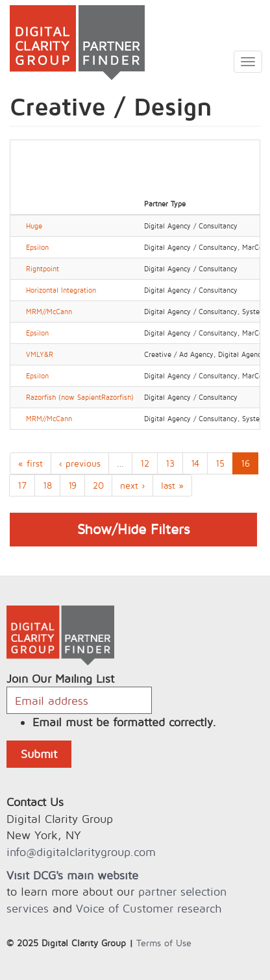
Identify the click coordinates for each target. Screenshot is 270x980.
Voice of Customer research (149, 908)
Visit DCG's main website (72, 875)
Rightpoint (43, 269)
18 (47, 485)
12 (145, 463)
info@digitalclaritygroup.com (81, 852)
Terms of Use (164, 943)
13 (170, 463)
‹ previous (80, 463)
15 (220, 463)
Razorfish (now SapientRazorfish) (80, 397)
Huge (34, 226)
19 (72, 485)
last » (172, 485)
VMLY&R (40, 354)
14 (195, 463)
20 (98, 485)
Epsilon (37, 247)
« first (31, 463)
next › (132, 485)
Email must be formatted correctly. (124, 722)
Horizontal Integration (61, 290)
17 (22, 485)
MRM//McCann (49, 312)
